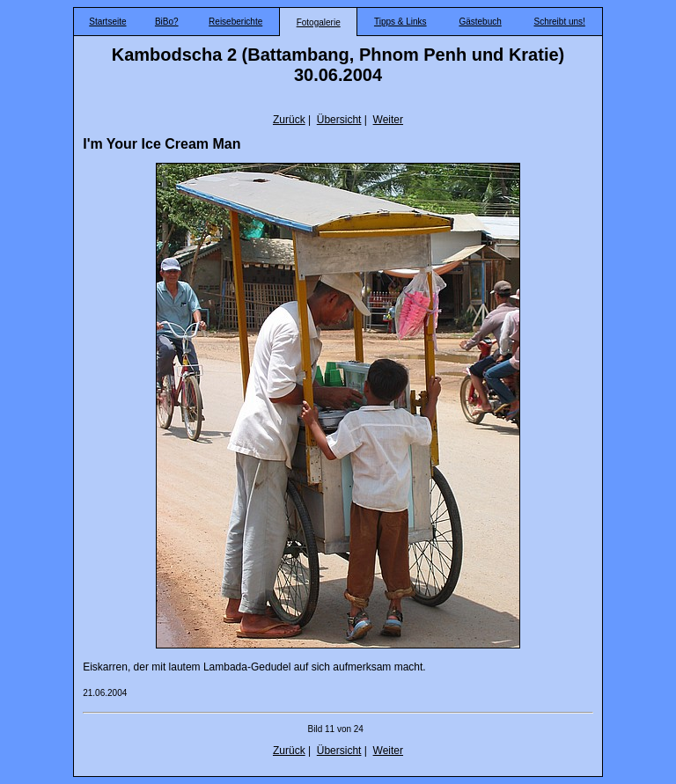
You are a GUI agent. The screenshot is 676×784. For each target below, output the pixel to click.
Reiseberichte (235, 22)
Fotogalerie (319, 22)
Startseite (107, 22)
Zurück (289, 120)
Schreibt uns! (559, 22)
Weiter (388, 120)
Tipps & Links (400, 22)
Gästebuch (480, 22)
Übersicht (339, 120)
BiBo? (167, 22)
